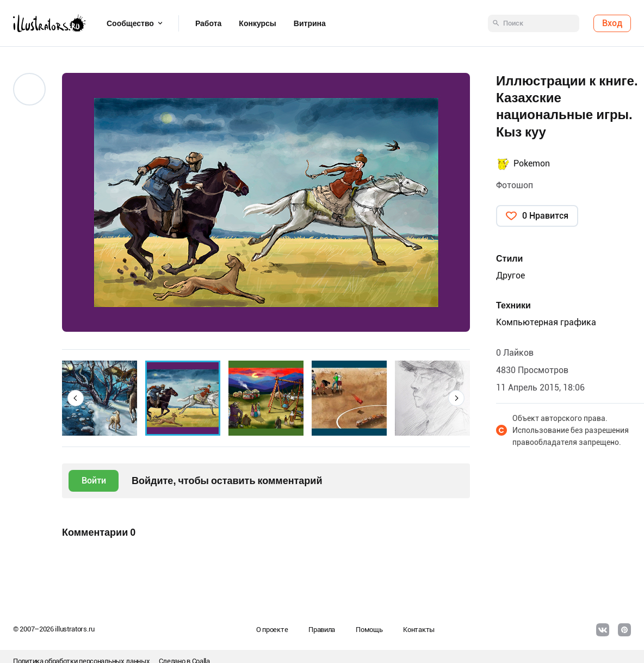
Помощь (369, 630)
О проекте (272, 630)
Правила (322, 630)
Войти (94, 481)
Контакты (419, 630)
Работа (208, 23)
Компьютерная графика (546, 322)
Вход (612, 23)
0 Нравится (545, 216)
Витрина (310, 23)
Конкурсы (257, 23)
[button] (76, 398)
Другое (510, 275)
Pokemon (532, 163)
